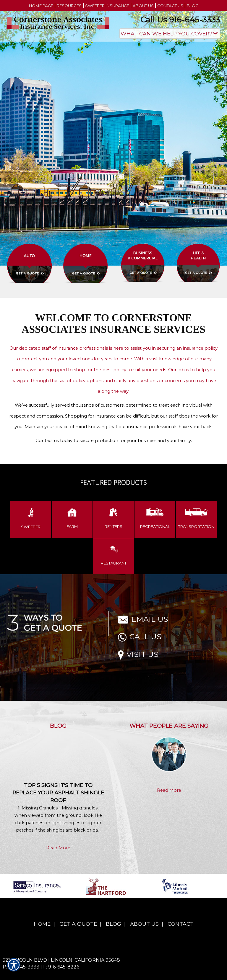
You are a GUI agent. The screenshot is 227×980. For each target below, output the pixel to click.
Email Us (143, 619)
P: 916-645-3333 (21, 967)
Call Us (140, 637)
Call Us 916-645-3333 (180, 20)
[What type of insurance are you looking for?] (170, 33)
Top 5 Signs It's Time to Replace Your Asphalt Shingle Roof (58, 793)
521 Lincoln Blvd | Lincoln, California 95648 (61, 960)
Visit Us (138, 654)
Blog (113, 924)
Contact (181, 924)
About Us (144, 924)
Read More (58, 848)
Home (42, 924)
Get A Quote (78, 924)
